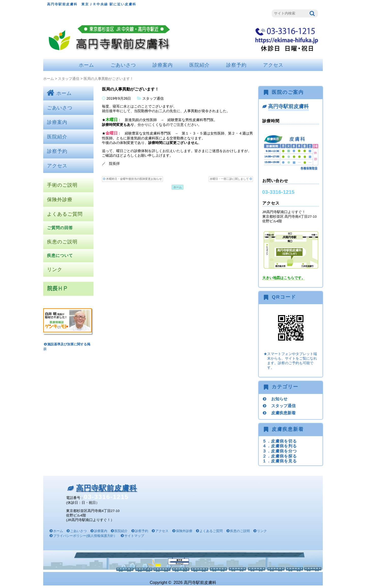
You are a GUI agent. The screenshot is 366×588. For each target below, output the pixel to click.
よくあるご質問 (65, 214)
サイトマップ (134, 536)
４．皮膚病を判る (280, 446)
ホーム (86, 65)
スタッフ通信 (69, 79)
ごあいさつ (123, 65)
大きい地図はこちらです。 (284, 278)
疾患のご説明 (62, 242)
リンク (55, 269)
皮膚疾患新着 (283, 413)
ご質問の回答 (60, 228)
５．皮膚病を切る (280, 441)
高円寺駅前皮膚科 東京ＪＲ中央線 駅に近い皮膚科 (92, 4)
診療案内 (163, 65)
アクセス (273, 65)
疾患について (60, 255)
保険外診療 (60, 200)
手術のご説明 (62, 185)
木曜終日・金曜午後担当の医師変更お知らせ (132, 179)
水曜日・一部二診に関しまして (231, 179)
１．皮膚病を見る (280, 461)
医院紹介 (200, 65)
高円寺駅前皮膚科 (288, 106)
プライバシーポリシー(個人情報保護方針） (85, 536)
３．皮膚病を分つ (280, 451)
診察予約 (236, 65)
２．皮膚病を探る (280, 456)
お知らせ (279, 399)
